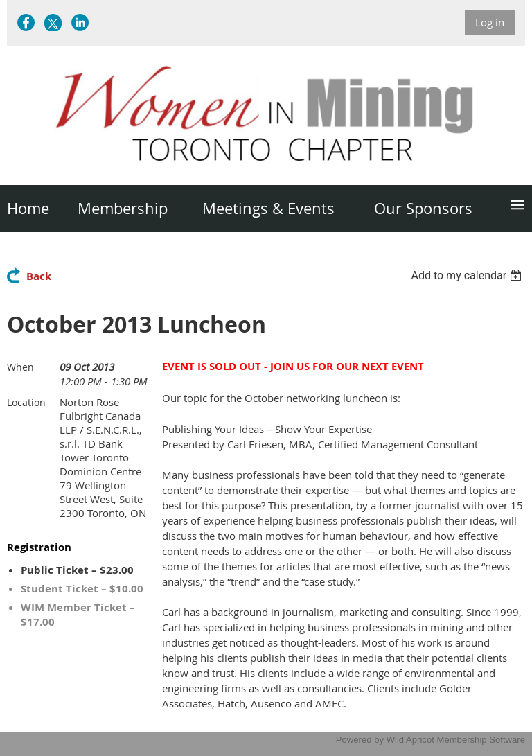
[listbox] (468, 275)
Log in (490, 22)
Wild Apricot (410, 740)
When (20, 367)
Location (26, 402)
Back (39, 276)
